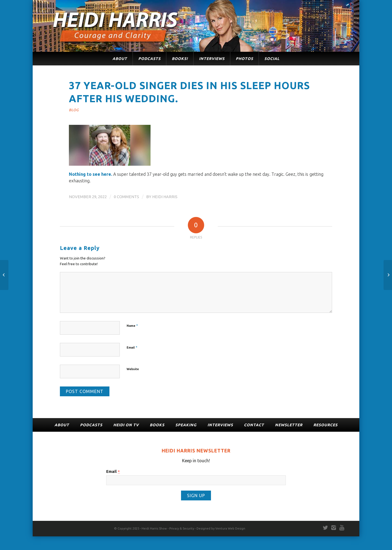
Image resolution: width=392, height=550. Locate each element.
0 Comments (126, 197)
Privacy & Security (182, 528)
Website (133, 369)
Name (132, 325)
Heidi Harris (165, 197)
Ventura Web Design (230, 528)
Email (132, 347)
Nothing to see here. (91, 174)
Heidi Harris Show (154, 528)
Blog (74, 110)
